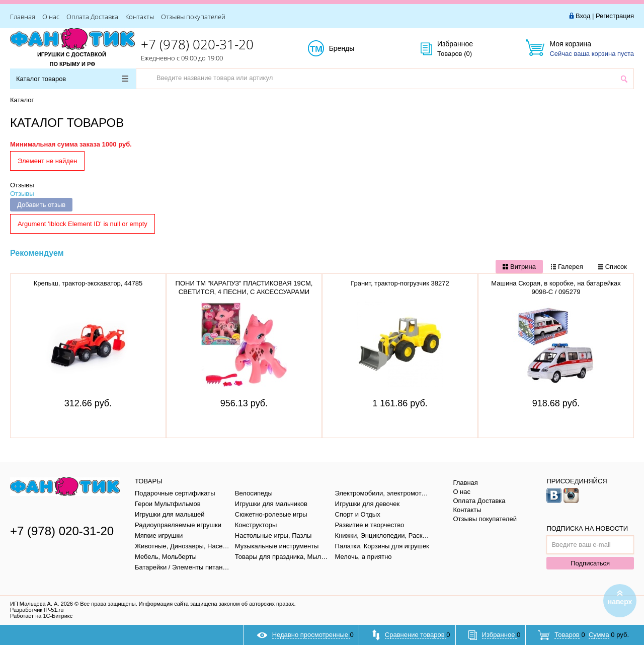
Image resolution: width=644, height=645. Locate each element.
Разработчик (37, 610)
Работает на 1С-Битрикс (41, 616)
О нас (51, 17)
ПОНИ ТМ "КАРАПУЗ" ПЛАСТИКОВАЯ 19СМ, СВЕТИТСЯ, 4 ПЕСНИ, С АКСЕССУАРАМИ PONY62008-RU (244, 292)
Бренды (353, 49)
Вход (583, 16)
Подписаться (590, 563)
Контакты (140, 17)
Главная (23, 17)
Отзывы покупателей (193, 17)
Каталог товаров (72, 79)
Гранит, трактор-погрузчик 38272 (400, 283)
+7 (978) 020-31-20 (197, 44)
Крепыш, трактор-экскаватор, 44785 (88, 283)
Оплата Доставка (92, 17)
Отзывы (22, 185)
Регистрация (615, 16)
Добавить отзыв (41, 205)
